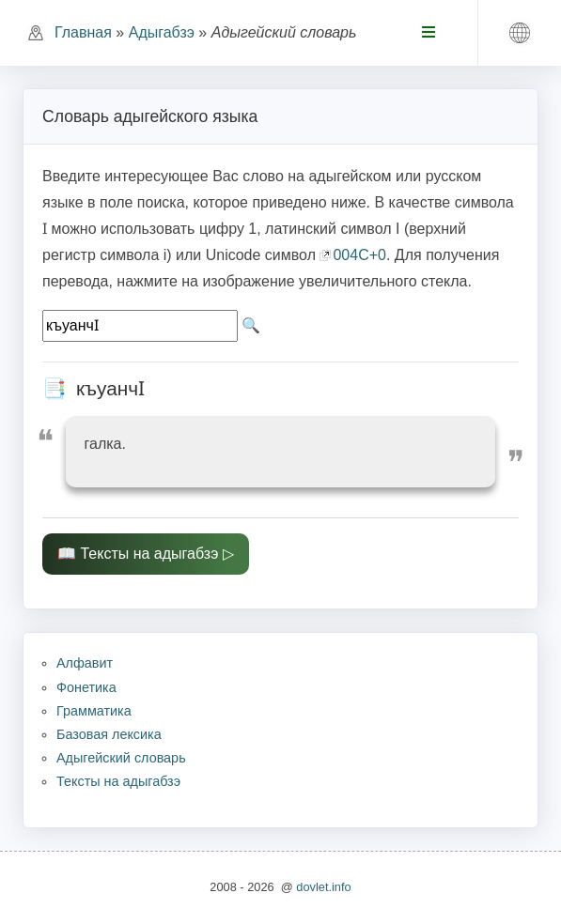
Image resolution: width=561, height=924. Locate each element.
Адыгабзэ (162, 32)
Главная (83, 32)
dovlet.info (323, 887)
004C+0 (359, 255)
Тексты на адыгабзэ (149, 554)
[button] (520, 33)
